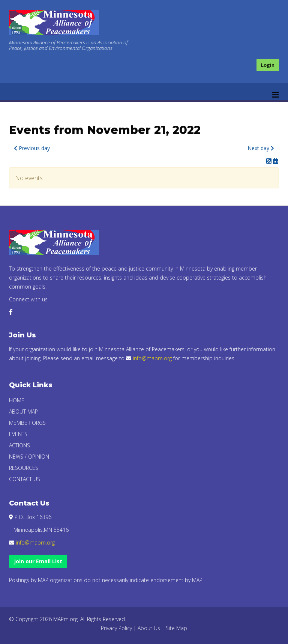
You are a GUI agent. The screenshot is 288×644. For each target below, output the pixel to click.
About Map (23, 412)
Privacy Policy (116, 628)
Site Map (176, 628)
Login (268, 65)
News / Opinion (29, 457)
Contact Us (25, 479)
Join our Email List (38, 561)
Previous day (32, 148)
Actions (19, 445)
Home (17, 400)
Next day (261, 148)
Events (18, 434)
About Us (149, 628)
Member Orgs (27, 423)
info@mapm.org (152, 358)
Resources (24, 468)
